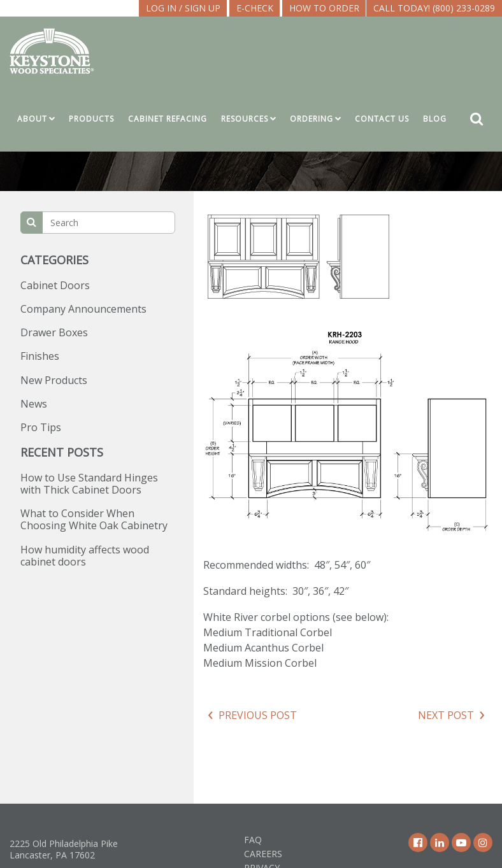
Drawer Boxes (54, 332)
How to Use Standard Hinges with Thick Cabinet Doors (89, 484)
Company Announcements (83, 309)
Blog (435, 119)
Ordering (312, 119)
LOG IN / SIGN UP (183, 8)
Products (91, 119)
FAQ (253, 840)
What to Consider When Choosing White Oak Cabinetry (94, 519)
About (32, 119)
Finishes (40, 356)
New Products (54, 380)
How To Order (324, 8)
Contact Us (382, 119)
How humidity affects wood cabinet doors (85, 556)
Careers (263, 854)
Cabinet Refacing (168, 119)
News (34, 404)
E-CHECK (255, 8)
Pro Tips (41, 427)
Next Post (446, 715)
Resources (245, 119)
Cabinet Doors (55, 285)
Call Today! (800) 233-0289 (434, 8)
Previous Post (258, 715)
